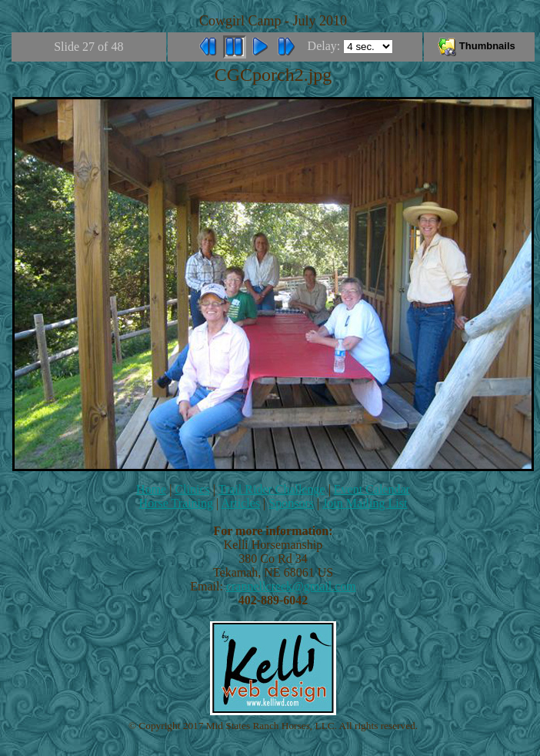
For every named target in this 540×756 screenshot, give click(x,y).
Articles (240, 503)
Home (151, 489)
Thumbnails (479, 46)
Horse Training (176, 503)
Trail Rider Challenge (272, 489)
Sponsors (291, 503)
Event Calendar (372, 489)
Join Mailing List (365, 503)
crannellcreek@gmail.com (291, 586)
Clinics (192, 489)
